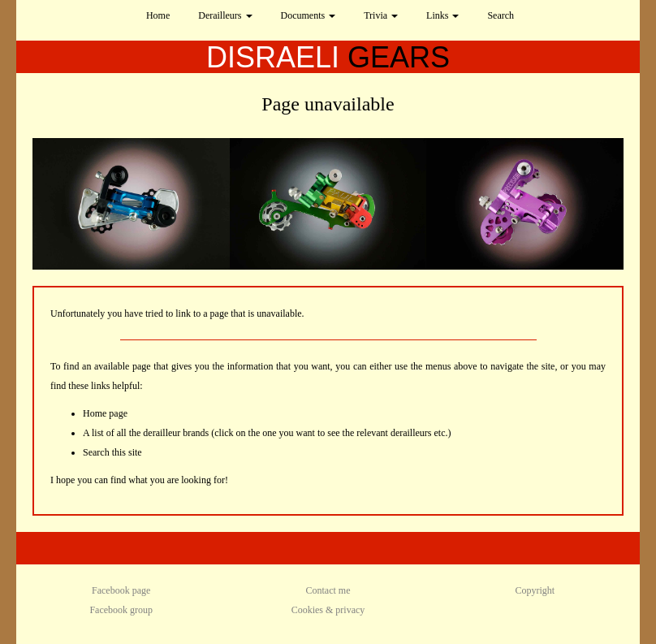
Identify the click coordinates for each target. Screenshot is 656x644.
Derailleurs (225, 15)
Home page (105, 413)
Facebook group (121, 610)
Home (158, 15)
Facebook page (121, 590)
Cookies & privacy (328, 610)
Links (442, 15)
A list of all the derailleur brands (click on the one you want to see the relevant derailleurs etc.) (267, 433)
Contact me (328, 590)
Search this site (112, 452)
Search (501, 15)
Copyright (535, 590)
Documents (309, 15)
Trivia (381, 15)
